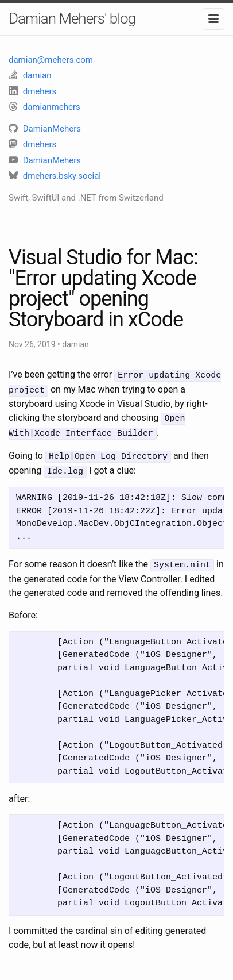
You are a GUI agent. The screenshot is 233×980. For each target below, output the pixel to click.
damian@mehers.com (51, 60)
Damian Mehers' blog (72, 18)
